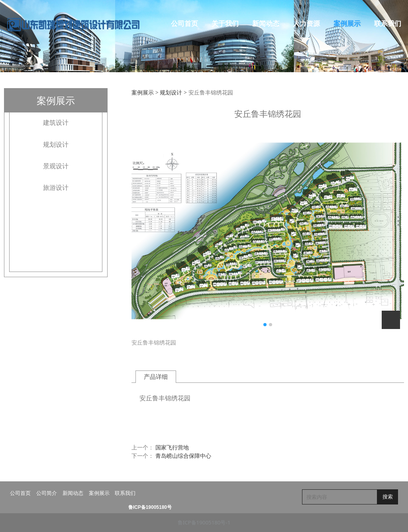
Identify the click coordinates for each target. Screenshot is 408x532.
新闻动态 (266, 24)
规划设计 (56, 144)
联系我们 (388, 24)
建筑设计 (56, 122)
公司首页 (184, 24)
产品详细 (156, 377)
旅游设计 (56, 187)
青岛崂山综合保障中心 (183, 456)
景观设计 (56, 166)
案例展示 (347, 24)
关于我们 (225, 24)
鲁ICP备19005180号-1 (204, 522)
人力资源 (306, 24)
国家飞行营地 (172, 447)
